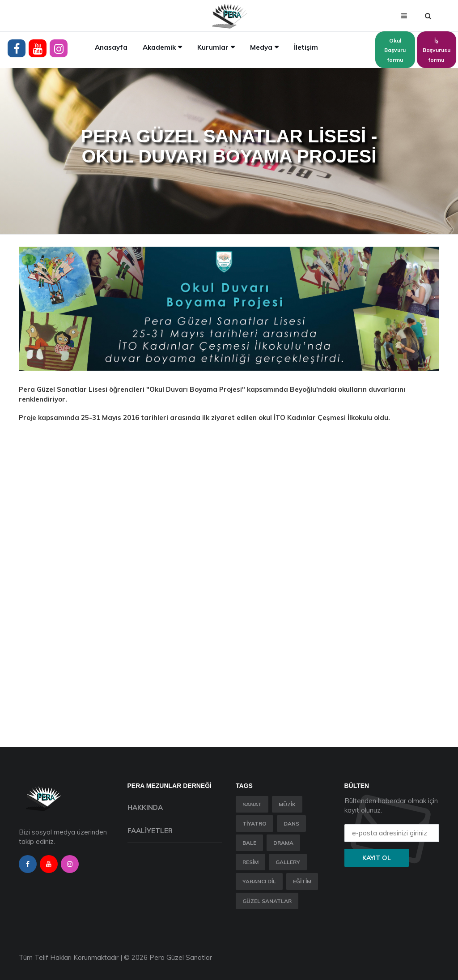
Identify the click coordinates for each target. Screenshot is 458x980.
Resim (250, 862)
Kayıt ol (377, 858)
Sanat (252, 804)
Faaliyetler (150, 831)
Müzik (287, 804)
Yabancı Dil (259, 881)
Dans (291, 824)
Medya (261, 47)
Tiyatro (254, 824)
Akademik (159, 47)
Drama (283, 843)
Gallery (288, 862)
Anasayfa (111, 47)
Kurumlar (213, 47)
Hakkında (145, 807)
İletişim (306, 47)
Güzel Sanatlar (267, 901)
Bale (249, 843)
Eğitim (302, 881)
